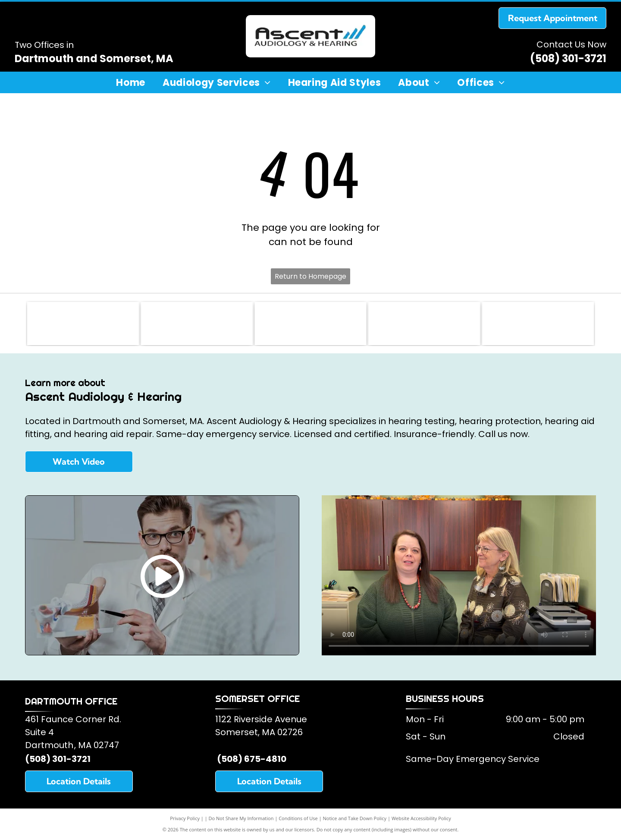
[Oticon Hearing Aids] (538, 324)
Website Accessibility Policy (421, 818)
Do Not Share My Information (241, 818)
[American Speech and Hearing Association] (311, 324)
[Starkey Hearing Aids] (424, 324)
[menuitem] (131, 83)
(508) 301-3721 (568, 58)
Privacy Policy (185, 818)
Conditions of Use (298, 818)
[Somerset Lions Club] (83, 324)
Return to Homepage (310, 276)
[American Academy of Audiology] (197, 324)
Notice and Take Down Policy (355, 818)
